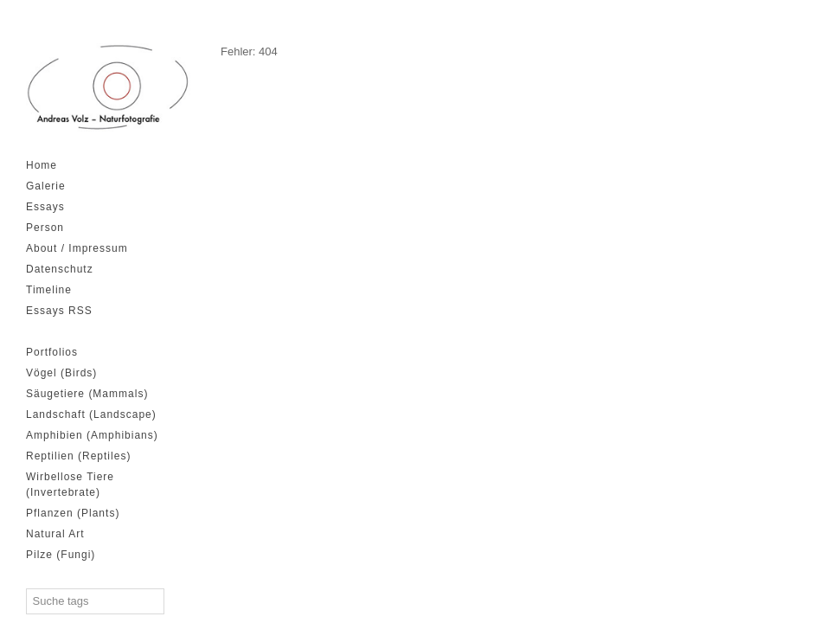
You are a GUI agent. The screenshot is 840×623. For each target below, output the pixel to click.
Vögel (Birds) (61, 373)
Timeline (49, 290)
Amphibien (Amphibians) (92, 435)
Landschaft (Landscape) (91, 414)
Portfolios (52, 352)
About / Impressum (77, 248)
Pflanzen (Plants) (73, 513)
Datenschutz (60, 269)
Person (45, 228)
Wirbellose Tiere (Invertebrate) (70, 485)
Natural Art (55, 534)
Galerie (46, 186)
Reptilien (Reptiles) (78, 456)
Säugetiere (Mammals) (87, 394)
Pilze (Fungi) (61, 555)
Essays (45, 207)
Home (42, 165)
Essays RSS (59, 311)
